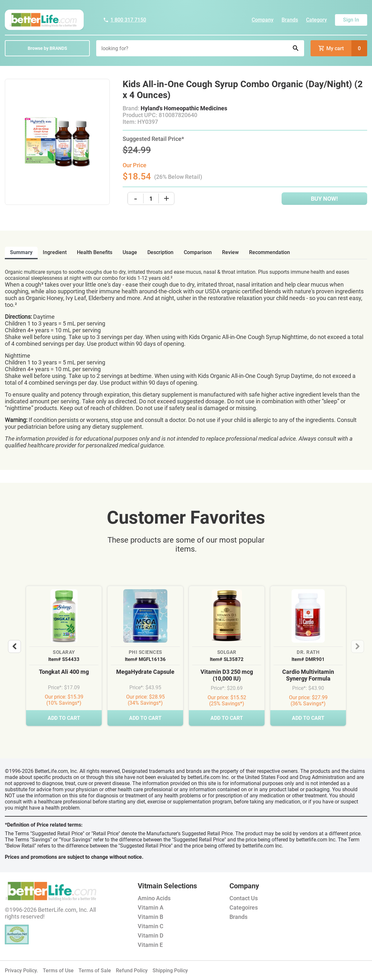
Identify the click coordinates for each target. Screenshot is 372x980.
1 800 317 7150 (125, 20)
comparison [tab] (198, 252)
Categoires (244, 907)
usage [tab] (130, 252)
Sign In (351, 20)
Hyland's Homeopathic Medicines (184, 108)
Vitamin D (151, 935)
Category (316, 20)
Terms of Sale (95, 971)
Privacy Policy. (21, 971)
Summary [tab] (21, 252)
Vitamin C (151, 926)
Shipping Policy (170, 971)
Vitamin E (150, 945)
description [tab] (160, 252)
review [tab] (230, 252)
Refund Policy (132, 971)
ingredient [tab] (55, 252)
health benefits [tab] (95, 252)
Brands (290, 20)
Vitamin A (151, 907)
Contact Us (244, 898)
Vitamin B (150, 917)
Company (263, 20)
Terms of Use (58, 971)
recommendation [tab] (270, 252)
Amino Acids (154, 898)
